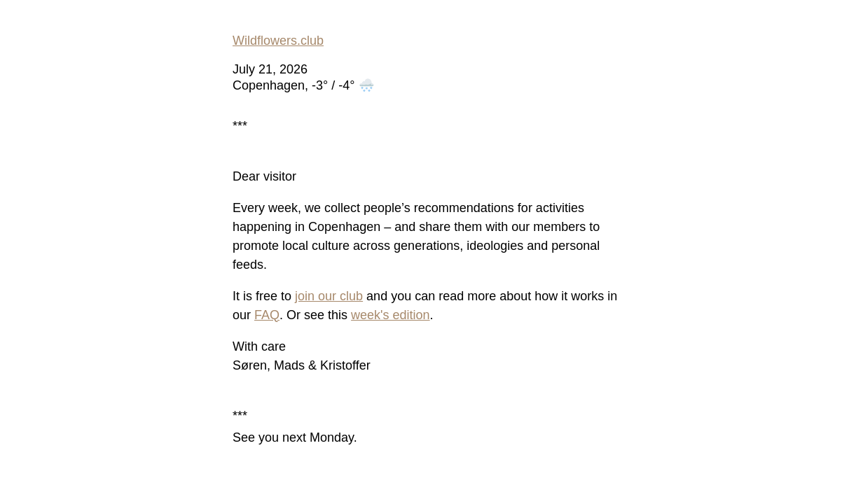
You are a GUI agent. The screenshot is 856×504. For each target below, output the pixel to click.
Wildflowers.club (278, 41)
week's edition (391, 315)
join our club (329, 296)
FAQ (267, 315)
